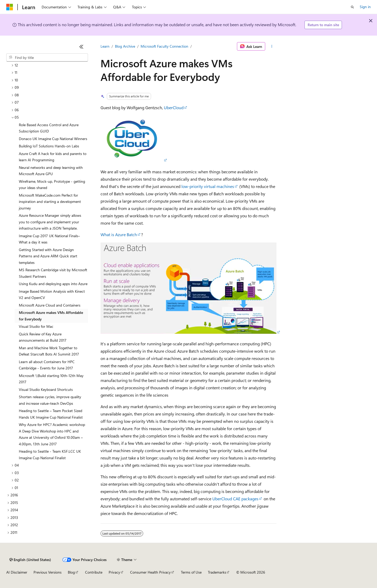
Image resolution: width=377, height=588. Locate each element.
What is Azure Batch (119, 234)
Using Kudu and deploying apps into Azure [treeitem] (53, 284)
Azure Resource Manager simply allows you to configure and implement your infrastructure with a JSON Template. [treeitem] (50, 222)
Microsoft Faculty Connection (164, 46)
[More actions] (272, 46)
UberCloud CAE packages (235, 499)
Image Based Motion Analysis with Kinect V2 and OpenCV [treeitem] (52, 295)
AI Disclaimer (17, 572)
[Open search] (352, 7)
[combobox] (47, 58)
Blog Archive (125, 46)
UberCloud (174, 107)
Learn (105, 46)
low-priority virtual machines (208, 186)
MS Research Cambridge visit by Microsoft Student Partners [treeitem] (53, 273)
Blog (71, 572)
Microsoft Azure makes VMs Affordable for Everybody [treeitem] (51, 316)
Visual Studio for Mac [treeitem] (36, 326)
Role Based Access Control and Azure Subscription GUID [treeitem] (49, 128)
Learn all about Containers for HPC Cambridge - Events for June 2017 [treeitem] (47, 365)
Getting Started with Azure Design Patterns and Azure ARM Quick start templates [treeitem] (48, 256)
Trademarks (217, 572)
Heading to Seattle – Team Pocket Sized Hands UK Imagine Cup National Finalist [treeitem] (51, 414)
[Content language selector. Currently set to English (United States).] (30, 560)
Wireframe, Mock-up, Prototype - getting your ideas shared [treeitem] (52, 185)
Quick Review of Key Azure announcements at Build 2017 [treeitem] (43, 337)
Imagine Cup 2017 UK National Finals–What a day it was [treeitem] (49, 239)
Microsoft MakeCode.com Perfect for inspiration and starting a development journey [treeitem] (50, 202)
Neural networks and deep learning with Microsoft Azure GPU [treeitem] (51, 171)
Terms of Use (191, 572)
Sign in (365, 7)
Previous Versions (48, 572)
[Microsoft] (10, 7)
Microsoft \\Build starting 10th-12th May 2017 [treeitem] (51, 379)
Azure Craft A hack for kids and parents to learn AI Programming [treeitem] (53, 157)
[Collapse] (81, 47)
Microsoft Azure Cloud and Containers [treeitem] (50, 305)
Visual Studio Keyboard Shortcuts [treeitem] (46, 389)
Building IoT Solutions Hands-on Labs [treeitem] (49, 146)
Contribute (94, 572)
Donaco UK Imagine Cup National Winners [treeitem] (53, 139)
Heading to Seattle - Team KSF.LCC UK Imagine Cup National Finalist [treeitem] (50, 454)
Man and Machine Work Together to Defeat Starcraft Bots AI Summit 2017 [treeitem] (49, 351)
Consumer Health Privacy (150, 572)
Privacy (114, 572)
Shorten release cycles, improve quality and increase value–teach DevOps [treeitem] (50, 400)
